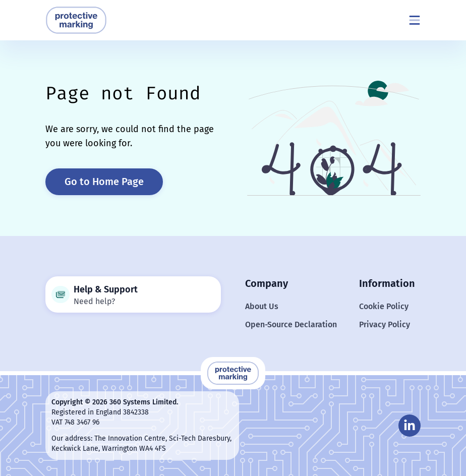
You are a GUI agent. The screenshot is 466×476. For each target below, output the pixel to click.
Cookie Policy (384, 306)
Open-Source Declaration (291, 324)
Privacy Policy (385, 324)
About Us (262, 306)
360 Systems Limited (143, 402)
